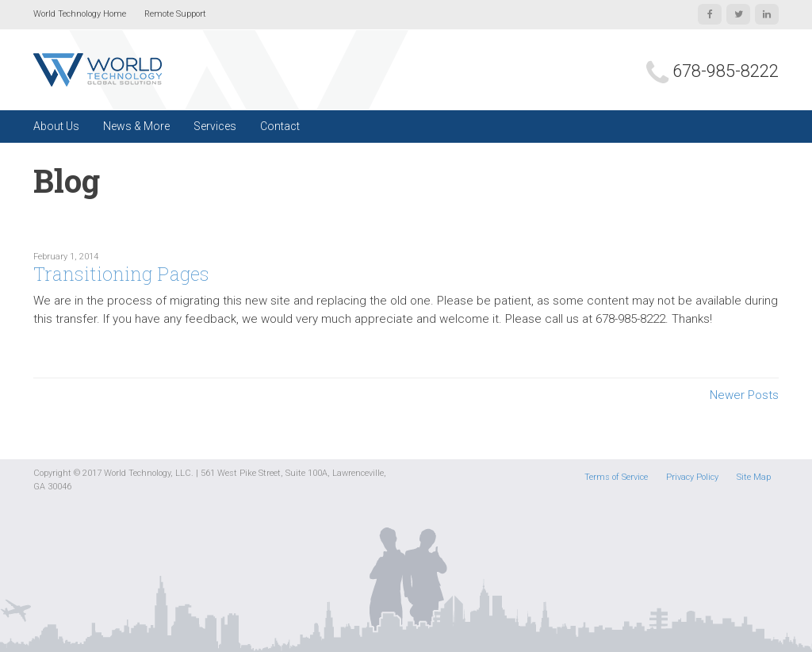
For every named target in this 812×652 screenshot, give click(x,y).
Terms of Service (616, 477)
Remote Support (175, 14)
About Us (56, 126)
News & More (136, 126)
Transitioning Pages (121, 274)
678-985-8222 (726, 71)
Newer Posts (744, 395)
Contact (280, 126)
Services (215, 126)
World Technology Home (80, 14)
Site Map (754, 477)
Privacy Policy (692, 477)
